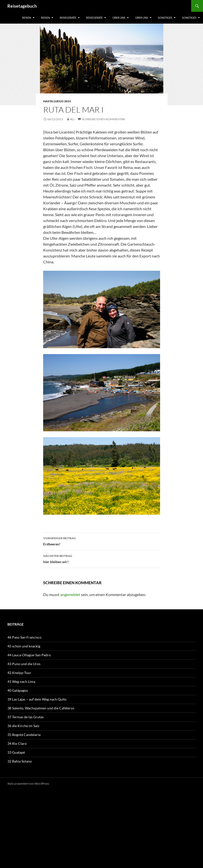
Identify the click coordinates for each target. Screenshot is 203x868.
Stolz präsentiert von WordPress (28, 784)
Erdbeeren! (102, 541)
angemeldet (70, 594)
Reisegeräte (68, 18)
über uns (119, 18)
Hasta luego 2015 (57, 101)
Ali (72, 119)
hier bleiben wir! (102, 558)
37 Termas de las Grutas (26, 717)
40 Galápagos (18, 690)
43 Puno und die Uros (24, 664)
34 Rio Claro (17, 743)
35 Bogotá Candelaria (24, 735)
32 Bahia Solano (20, 761)
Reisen (27, 18)
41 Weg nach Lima (21, 681)
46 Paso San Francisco (24, 637)
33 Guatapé (16, 752)
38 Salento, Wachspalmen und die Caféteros (41, 708)
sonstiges (165, 18)
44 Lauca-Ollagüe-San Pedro (29, 655)
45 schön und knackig (24, 646)
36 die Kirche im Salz (23, 726)
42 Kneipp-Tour (19, 673)
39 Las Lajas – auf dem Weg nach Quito (37, 699)
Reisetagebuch (22, 6)
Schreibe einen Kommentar (103, 119)
